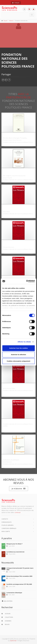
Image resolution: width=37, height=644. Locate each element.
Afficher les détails (24, 342)
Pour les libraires (8, 525)
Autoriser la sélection (18, 355)
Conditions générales (9, 528)
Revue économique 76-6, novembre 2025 (19, 576)
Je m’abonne (19, 489)
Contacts (5, 519)
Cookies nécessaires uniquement (19, 361)
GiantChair (13, 641)
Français (16, 3)
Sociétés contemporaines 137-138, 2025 (19, 584)
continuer (18, 512)
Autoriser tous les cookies (19, 348)
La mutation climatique (14, 593)
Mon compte (6, 531)
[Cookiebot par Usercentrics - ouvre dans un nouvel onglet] (26, 281)
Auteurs (11, 21)
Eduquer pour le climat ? (14, 544)
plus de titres (7, 601)
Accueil (5, 21)
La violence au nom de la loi (15, 552)
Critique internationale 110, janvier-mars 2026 (20, 569)
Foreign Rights (7, 522)
